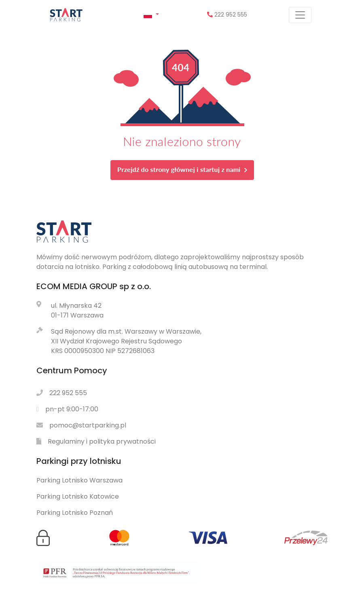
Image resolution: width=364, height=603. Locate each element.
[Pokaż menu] (300, 15)
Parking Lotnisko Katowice (78, 496)
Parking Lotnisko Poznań (75, 513)
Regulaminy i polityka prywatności (102, 441)
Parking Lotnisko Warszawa (79, 480)
